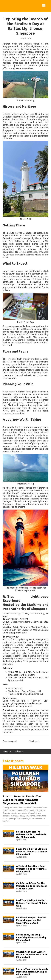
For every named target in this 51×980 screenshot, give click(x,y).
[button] (44, 6)
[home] (3, 6)
